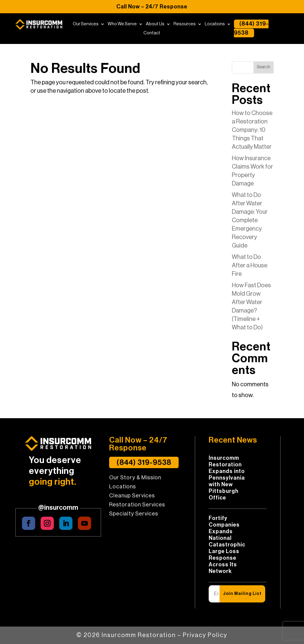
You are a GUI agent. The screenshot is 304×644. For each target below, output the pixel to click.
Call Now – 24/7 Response (152, 7)
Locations (215, 24)
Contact (152, 33)
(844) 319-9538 (251, 28)
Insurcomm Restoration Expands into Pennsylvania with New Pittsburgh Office (227, 478)
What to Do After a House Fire (250, 266)
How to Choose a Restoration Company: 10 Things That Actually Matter (252, 130)
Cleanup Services (132, 496)
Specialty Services (134, 514)
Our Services (86, 24)
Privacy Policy (205, 635)
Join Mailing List (242, 594)
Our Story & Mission (135, 478)
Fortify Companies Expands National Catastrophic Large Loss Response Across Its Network (227, 545)
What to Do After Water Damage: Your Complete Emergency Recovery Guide (250, 220)
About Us (155, 24)
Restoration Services (137, 505)
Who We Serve (122, 24)
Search (264, 67)
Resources (185, 24)
